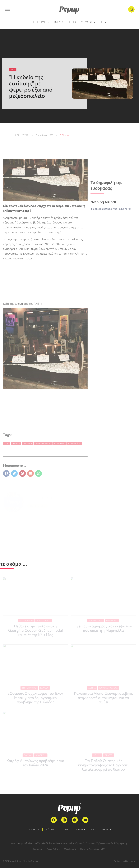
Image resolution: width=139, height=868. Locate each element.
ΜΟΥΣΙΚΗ (51, 829)
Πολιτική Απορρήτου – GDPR (93, 849)
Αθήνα (16, 443)
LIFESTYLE (34, 829)
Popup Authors (53, 849)
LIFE (93, 829)
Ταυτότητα (38, 849)
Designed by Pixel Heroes (125, 861)
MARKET (107, 829)
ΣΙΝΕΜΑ (81, 829)
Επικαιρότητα (43, 443)
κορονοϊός (74, 443)
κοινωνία (59, 443)
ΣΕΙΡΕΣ (66, 829)
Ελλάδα (28, 443)
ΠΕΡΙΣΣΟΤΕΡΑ (38, 506)
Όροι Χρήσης (70, 849)
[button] (6, 473)
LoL (6, 443)
